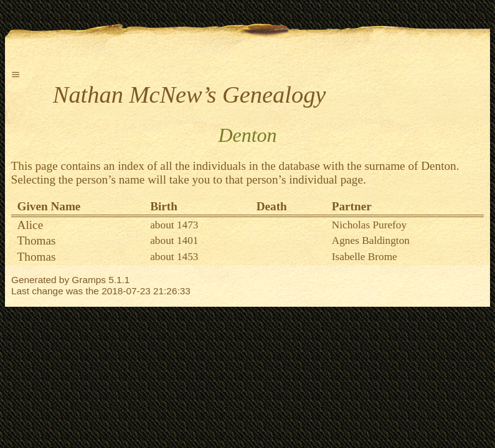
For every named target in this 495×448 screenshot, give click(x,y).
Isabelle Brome (365, 257)
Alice (31, 225)
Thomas (37, 240)
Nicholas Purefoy (369, 225)
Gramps (89, 280)
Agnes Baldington (371, 240)
